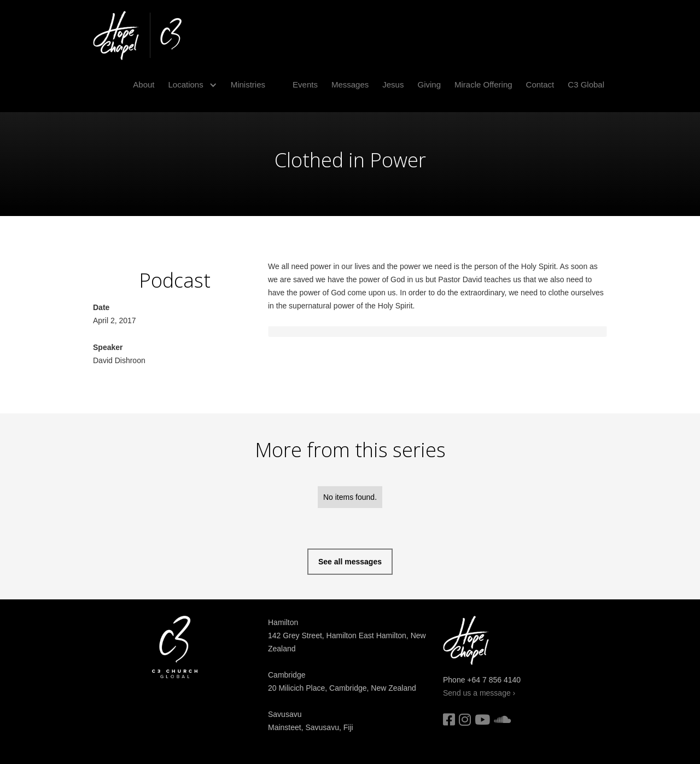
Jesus (393, 84)
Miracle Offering (483, 84)
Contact (540, 84)
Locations (185, 84)
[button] (188, 85)
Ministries (248, 84)
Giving (429, 84)
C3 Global (586, 84)
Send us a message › (479, 693)
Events (305, 84)
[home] (137, 36)
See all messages (350, 562)
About (144, 84)
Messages (350, 84)
